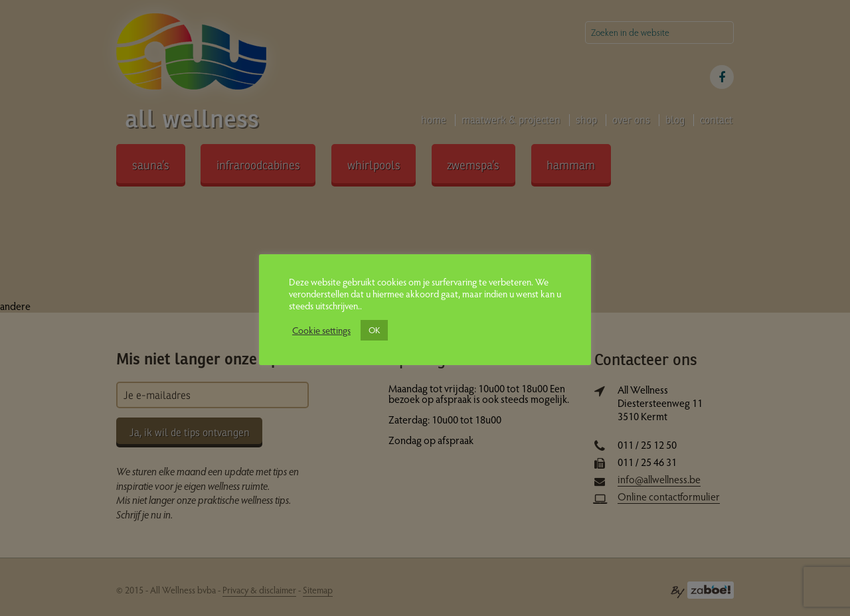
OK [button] (374, 330)
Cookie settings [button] (321, 330)
